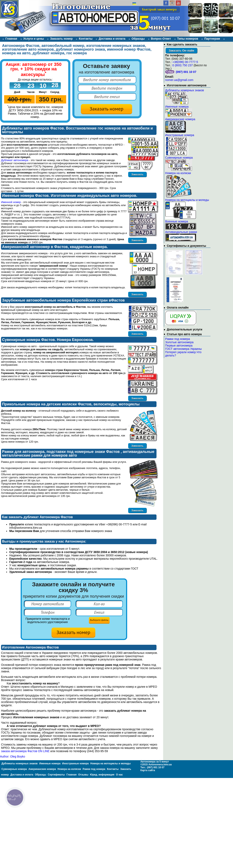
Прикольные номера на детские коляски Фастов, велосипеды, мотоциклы (71, 404)
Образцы (138, 39)
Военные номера (177, 221)
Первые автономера (179, 346)
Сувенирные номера (179, 158)
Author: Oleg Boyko (13, 756)
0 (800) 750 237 (183, 65)
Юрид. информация (102, 775)
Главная (11, 39)
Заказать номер (61, 39)
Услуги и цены (34, 39)
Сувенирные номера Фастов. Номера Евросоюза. (48, 340)
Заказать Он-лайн (181, 51)
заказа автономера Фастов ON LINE (25, 751)
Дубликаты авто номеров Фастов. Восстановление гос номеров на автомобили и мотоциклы (77, 130)
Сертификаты (56, 775)
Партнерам (212, 39)
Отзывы (6, 43)
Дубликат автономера (15, 160)
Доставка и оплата (112, 39)
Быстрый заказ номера (159, 9)
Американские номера (180, 119)
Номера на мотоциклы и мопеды (187, 200)
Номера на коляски (178, 173)
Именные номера (177, 107)
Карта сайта (148, 770)
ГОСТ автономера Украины (183, 349)
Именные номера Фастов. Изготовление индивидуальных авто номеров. (70, 196)
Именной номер (11, 202)
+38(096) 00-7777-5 (185, 62)
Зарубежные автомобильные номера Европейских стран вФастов (63, 300)
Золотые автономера (179, 342)
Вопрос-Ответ (161, 39)
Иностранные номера (180, 135)
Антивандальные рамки (181, 232)
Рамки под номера (178, 339)
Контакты (86, 39)
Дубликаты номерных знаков (185, 90)
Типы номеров (188, 39)
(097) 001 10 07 (165, 18)
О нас (119, 775)
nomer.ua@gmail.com (179, 80)
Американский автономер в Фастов (35, 247)
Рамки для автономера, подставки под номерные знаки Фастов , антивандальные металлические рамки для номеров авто (78, 454)
